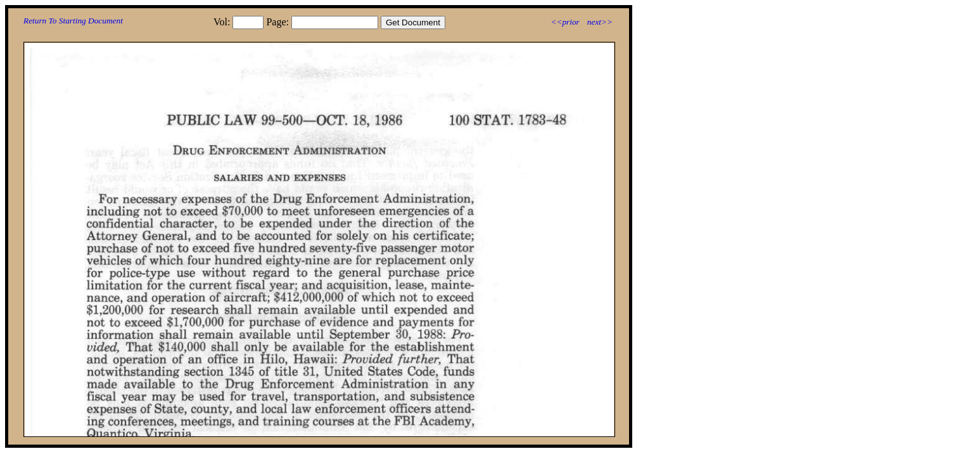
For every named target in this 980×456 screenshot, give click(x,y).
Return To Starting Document (73, 21)
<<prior (565, 22)
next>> (600, 22)
